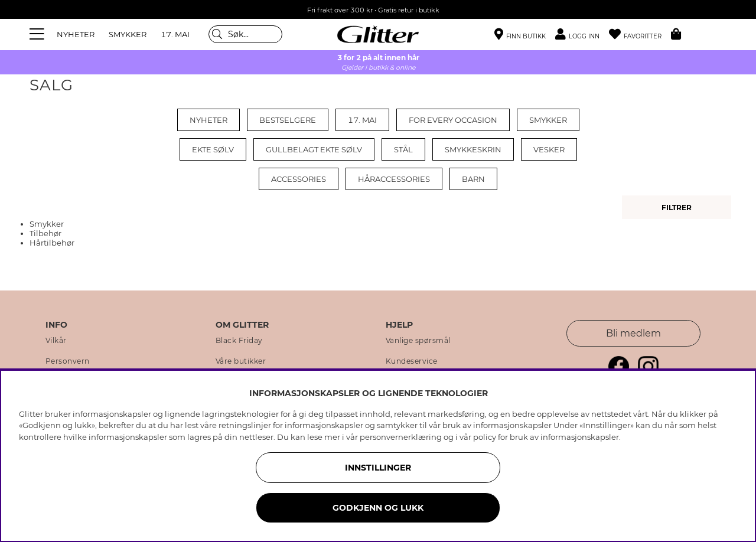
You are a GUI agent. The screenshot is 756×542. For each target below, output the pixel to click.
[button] (582, 35)
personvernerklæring (401, 437)
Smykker (548, 120)
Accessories (299, 179)
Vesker (549, 149)
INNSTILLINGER (378, 468)
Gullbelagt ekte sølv (314, 149)
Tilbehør (45, 233)
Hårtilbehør (52, 243)
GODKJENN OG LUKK (378, 508)
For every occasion (453, 120)
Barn (473, 179)
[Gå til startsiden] (378, 34)
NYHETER (76, 34)
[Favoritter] (640, 35)
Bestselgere (288, 120)
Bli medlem (633, 333)
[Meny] (38, 34)
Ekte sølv (213, 149)
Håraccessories (394, 179)
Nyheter (208, 120)
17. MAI (175, 34)
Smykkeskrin (473, 149)
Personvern (68, 361)
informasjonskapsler (580, 437)
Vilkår (56, 341)
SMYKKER (128, 34)
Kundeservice (412, 361)
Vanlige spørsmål (418, 341)
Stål (403, 149)
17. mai (362, 120)
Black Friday (239, 341)
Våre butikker (241, 361)
